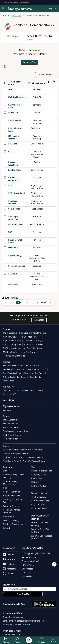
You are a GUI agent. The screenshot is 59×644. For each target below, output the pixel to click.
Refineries (37, 89)
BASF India (13, 284)
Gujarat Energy (15, 255)
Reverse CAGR (10, 394)
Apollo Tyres (14, 209)
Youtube (9, 564)
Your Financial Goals (12, 492)
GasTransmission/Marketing (37, 258)
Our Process (28, 569)
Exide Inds (13, 248)
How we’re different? (41, 501)
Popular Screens (40, 333)
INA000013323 (21, 320)
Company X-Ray (39, 475)
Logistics (37, 266)
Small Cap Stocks (35, 348)
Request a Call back (31, 561)
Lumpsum (18, 390)
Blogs (6, 471)
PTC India (13, 274)
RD (27, 390)
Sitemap (7, 528)
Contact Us (27, 576)
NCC (10, 186)
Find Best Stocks (11, 424)
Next (44, 303)
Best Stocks (25, 333)
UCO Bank (13, 144)
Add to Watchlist (46, 74)
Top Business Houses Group (16, 431)
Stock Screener (10, 333)
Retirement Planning (12, 496)
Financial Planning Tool (41, 471)
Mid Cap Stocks (10, 352)
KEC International (16, 193)
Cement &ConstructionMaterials (37, 154)
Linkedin (9, 555)
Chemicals (37, 284)
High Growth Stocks (12, 341)
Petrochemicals (37, 224)
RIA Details (39, 320)
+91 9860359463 (30, 557)
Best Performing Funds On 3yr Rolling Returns (24, 450)
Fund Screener (33, 366)
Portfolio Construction (13, 524)
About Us (26, 573)
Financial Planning (11, 520)
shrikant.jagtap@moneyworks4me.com (27, 621)
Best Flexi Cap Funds (13, 373)
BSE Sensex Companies (14, 348)
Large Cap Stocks (28, 352)
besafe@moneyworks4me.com (36, 554)
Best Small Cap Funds (37, 369)
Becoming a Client (39, 493)
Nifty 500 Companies (33, 344)
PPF (32, 390)
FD (10, 390)
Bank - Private (37, 170)
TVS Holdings (14, 120)
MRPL (11, 89)
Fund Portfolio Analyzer (14, 369)
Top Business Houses (30, 337)
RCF (10, 232)
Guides (6, 488)
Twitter (8, 574)
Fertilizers (37, 178)
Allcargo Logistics (17, 266)
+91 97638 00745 (22, 625)
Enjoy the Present (11, 506)
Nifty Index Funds (11, 377)
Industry (19, 54)
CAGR (39, 390)
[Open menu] (3, 9)
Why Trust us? (38, 504)
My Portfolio (37, 482)
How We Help (9, 516)
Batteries (37, 248)
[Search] (29, 640)
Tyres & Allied (37, 209)
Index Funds (9, 381)
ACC (10, 152)
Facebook (9, 559)
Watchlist (7, 410)
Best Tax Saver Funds (31, 377)
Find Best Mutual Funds (14, 366)
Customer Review (39, 508)
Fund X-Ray (37, 478)
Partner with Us (29, 565)
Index (42, 54)
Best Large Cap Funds (34, 373)
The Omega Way (39, 497)
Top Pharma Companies (14, 356)
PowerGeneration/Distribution (37, 277)
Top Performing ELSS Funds (16, 454)
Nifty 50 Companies (12, 344)
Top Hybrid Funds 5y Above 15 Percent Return (24, 461)
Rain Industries (15, 224)
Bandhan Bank (14, 170)
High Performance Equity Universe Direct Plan (24, 457)
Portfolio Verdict (39, 486)
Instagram (9, 569)
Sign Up (53, 9)
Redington (13, 113)
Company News (10, 337)
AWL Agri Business (17, 97)
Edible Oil (37, 97)
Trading (37, 113)
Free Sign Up (23, 594)
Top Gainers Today (32, 341)
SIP (5, 390)
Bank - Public (37, 128)
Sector (31, 54)
